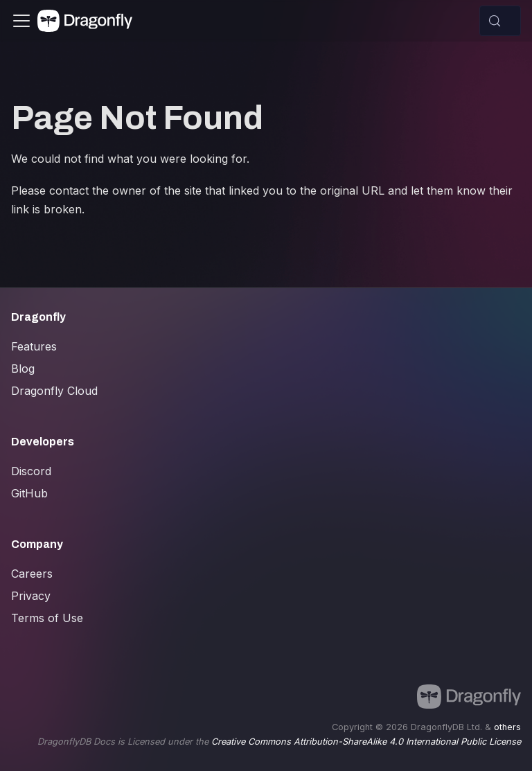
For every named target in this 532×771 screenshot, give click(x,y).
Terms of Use (47, 618)
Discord (31, 471)
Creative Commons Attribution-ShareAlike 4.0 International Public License (366, 742)
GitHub (29, 493)
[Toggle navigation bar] (21, 21)
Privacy (31, 596)
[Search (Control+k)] (500, 21)
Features (34, 346)
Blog (23, 369)
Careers (32, 574)
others (507, 727)
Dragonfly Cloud (54, 391)
